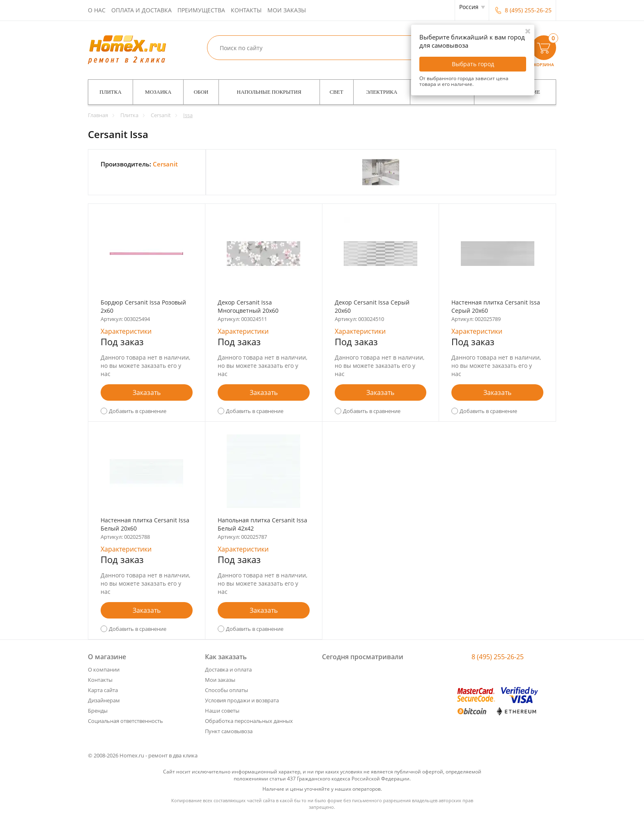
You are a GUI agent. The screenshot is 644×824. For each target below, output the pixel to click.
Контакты (246, 10)
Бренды (98, 711)
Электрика (382, 92)
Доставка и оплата (228, 669)
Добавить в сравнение (138, 411)
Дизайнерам (104, 700)
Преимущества (201, 10)
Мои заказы (287, 10)
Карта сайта (103, 690)
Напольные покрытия (269, 92)
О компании (104, 669)
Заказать (147, 392)
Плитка (110, 92)
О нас (97, 10)
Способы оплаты (227, 690)
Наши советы (222, 711)
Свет (337, 92)
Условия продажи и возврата (242, 700)
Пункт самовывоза (229, 731)
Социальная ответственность (125, 721)
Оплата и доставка (141, 10)
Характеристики (126, 331)
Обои (201, 92)
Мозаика (158, 92)
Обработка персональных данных (249, 721)
